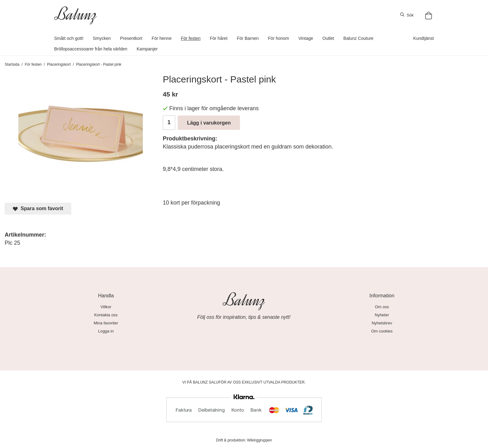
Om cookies (382, 331)
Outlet (328, 38)
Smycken (102, 38)
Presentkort (131, 38)
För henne (162, 38)
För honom (279, 38)
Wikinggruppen (260, 440)
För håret (219, 38)
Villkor (106, 307)
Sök (407, 15)
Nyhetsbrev (382, 323)
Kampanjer (147, 49)
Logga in (106, 331)
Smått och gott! (69, 38)
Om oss (382, 307)
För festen (191, 38)
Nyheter (382, 315)
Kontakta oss (106, 315)
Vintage (306, 38)
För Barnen (248, 38)
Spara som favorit (38, 208)
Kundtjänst (424, 38)
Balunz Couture (358, 38)
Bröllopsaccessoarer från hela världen (91, 49)
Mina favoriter (106, 323)
